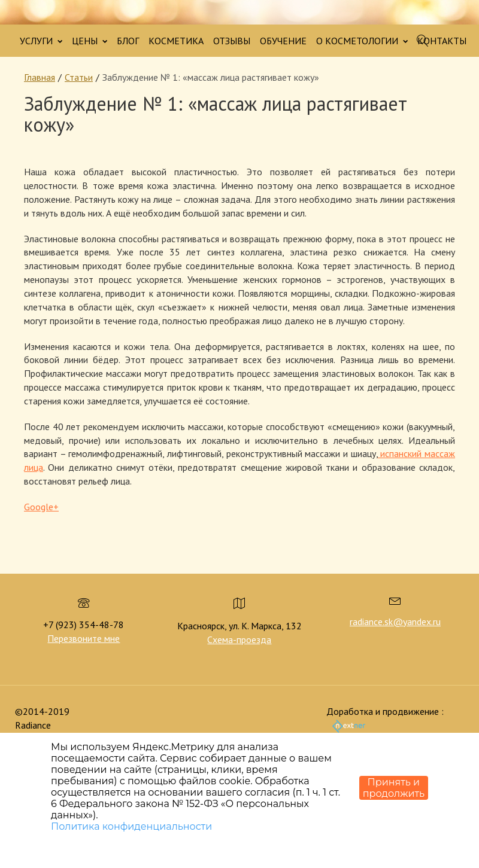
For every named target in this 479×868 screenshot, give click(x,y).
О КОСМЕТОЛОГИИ (362, 41)
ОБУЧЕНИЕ (283, 41)
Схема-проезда (239, 639)
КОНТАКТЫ (442, 41)
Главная (40, 77)
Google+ (41, 507)
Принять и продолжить (394, 788)
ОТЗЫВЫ (232, 41)
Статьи (79, 77)
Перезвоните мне (84, 638)
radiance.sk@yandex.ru (395, 622)
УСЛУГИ (41, 41)
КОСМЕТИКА (176, 41)
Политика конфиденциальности (131, 826)
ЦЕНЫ (90, 41)
